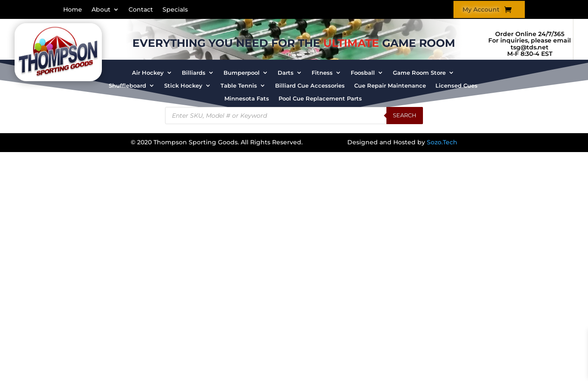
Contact (141, 10)
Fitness (322, 73)
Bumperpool (242, 73)
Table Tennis (239, 86)
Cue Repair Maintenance (390, 86)
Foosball (363, 73)
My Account (481, 10)
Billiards (194, 73)
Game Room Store (419, 73)
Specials (175, 10)
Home (73, 10)
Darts (286, 73)
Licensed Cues (456, 86)
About (101, 10)
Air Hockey (148, 73)
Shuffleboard (127, 86)
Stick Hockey (183, 86)
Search (405, 115)
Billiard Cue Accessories (310, 86)
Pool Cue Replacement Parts (320, 99)
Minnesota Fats (247, 99)
